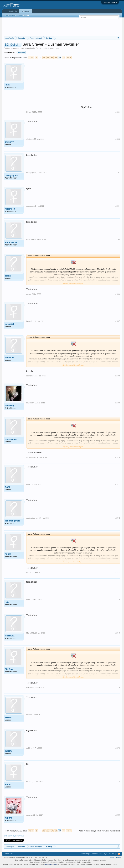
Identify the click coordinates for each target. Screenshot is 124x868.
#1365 (118, 239)
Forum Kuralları (115, 858)
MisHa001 (10, 636)
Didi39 (8, 554)
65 (44, 58)
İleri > (69, 58)
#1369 (118, 403)
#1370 (118, 457)
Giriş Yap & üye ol (110, 2)
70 (63, 58)
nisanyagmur (11, 175)
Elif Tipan (10, 669)
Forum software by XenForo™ (25, 858)
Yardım (95, 854)
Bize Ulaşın (86, 854)
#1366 (118, 294)
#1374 (118, 599)
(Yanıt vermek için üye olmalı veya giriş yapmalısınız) (99, 831)
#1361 (118, 112)
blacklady (10, 406)
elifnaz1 (9, 784)
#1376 (118, 688)
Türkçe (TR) (8, 854)
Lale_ (8, 602)
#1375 (118, 633)
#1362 (118, 139)
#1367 (118, 321)
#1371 (118, 484)
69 (60, 58)
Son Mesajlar (24, 15)
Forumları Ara (10, 15)
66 (48, 58)
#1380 (118, 815)
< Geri (31, 58)
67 (52, 58)
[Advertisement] (62, 26)
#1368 (118, 376)
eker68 (8, 717)
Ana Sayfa (13, 11)
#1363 (118, 173)
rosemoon (10, 209)
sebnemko (10, 357)
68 (56, 58)
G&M (7, 487)
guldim (8, 751)
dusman (21, 52)
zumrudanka (11, 439)
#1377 (118, 715)
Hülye (8, 85)
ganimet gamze (12, 521)
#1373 (118, 572)
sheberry (9, 142)
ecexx (8, 276)
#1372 (118, 518)
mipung (9, 818)
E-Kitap (7, 48)
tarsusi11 (9, 324)
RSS (119, 854)
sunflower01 (11, 242)
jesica (22, 48)
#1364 (118, 206)
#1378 (118, 748)
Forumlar (26, 11)
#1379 (118, 781)
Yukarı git (113, 854)
